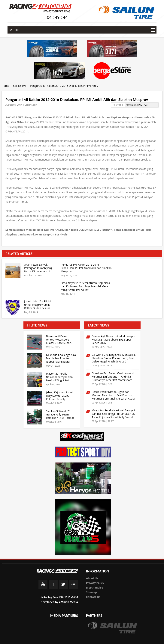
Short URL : (119, 105)
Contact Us (93, 597)
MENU (82, 30)
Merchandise (95, 588)
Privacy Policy (95, 583)
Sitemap (91, 592)
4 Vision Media (68, 602)
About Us (92, 578)
